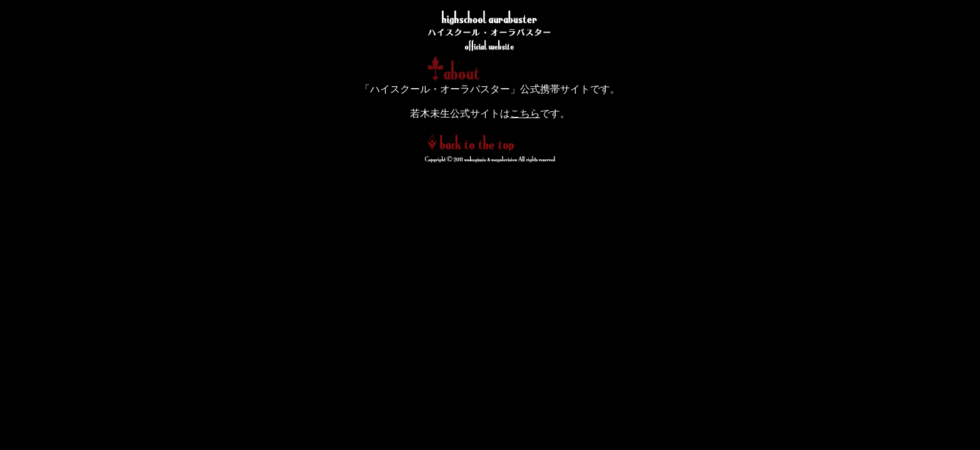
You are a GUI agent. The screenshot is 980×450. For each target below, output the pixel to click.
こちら (525, 113)
